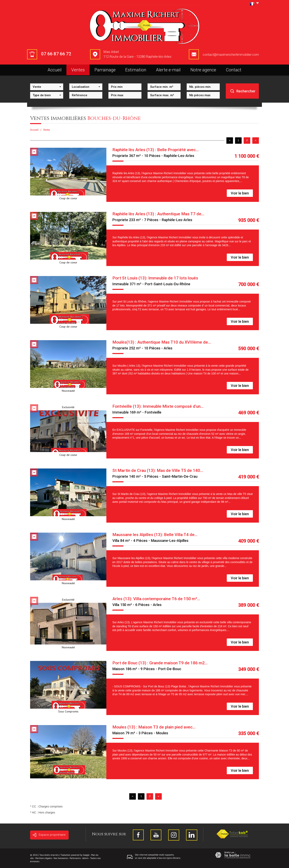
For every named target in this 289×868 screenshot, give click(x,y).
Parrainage (105, 70)
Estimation (136, 70)
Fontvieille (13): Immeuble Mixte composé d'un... (158, 406)
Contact (234, 70)
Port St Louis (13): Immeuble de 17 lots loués (155, 278)
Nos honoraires (61, 858)
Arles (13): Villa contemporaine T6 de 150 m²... (156, 599)
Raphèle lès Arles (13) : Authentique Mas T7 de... (158, 214)
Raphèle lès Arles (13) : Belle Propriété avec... (156, 150)
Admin (85, 858)
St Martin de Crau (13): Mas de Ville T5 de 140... (158, 470)
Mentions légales (44, 858)
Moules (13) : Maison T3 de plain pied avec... (154, 727)
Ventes (78, 70)
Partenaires (75, 858)
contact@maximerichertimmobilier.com (231, 55)
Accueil (55, 70)
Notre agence (203, 70)
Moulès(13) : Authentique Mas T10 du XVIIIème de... (162, 342)
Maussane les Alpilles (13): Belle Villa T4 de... (155, 535)
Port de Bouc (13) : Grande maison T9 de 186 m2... (160, 663)
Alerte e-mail (168, 70)
